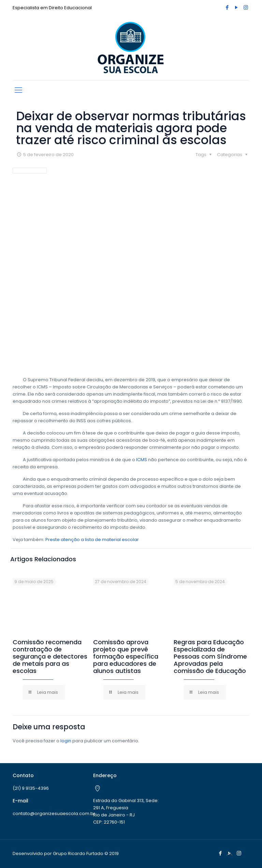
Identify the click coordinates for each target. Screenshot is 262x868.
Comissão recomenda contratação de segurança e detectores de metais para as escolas (50, 656)
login (66, 741)
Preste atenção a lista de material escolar (92, 540)
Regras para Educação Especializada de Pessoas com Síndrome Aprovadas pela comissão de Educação (210, 656)
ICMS (142, 460)
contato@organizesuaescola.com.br (54, 814)
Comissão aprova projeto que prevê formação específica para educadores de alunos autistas (126, 656)
